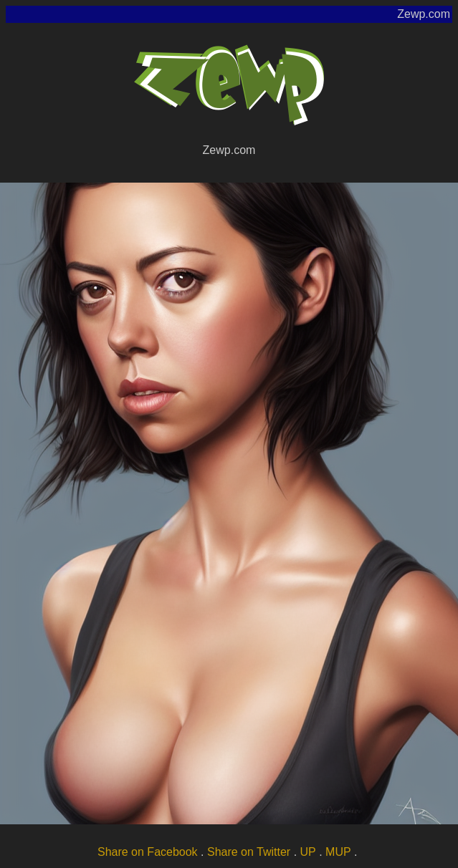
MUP (338, 852)
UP (308, 852)
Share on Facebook (148, 852)
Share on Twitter (249, 852)
